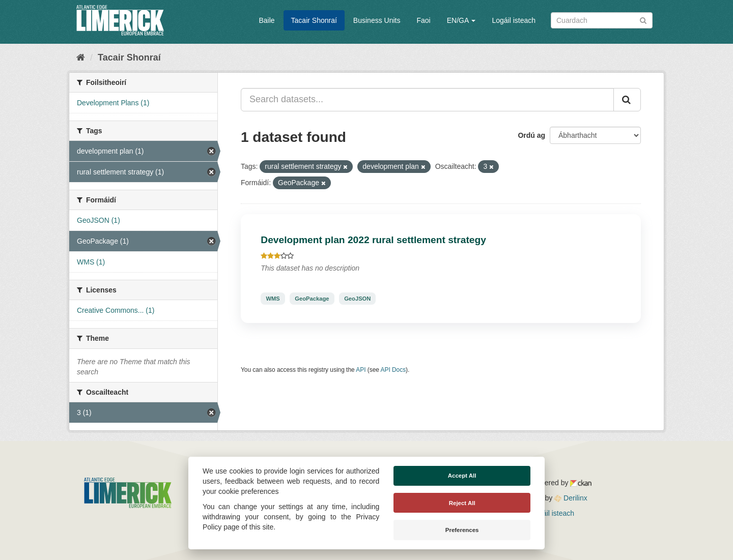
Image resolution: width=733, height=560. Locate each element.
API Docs (393, 370)
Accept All (462, 476)
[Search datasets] (602, 20)
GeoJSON (357, 299)
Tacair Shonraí (314, 20)
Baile (266, 20)
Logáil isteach (514, 20)
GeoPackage (312, 299)
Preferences (462, 530)
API (361, 370)
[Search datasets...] (427, 100)
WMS (273, 299)
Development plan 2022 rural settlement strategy (373, 240)
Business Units (377, 20)
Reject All (462, 503)
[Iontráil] (643, 20)
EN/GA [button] (461, 20)
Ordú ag (531, 135)
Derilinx (571, 498)
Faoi (423, 20)
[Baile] (81, 57)
